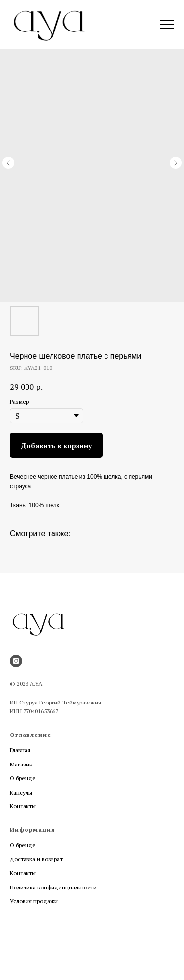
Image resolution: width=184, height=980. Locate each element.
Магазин (21, 764)
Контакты (23, 806)
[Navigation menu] (167, 25)
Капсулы (21, 792)
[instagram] (16, 661)
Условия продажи (34, 901)
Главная (20, 750)
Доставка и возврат (36, 859)
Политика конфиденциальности (53, 887)
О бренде (23, 778)
